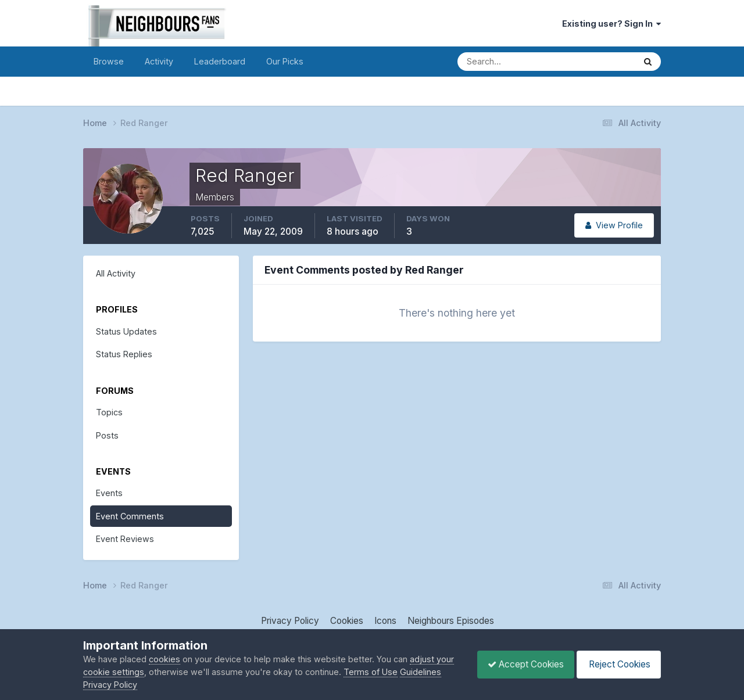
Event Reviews (125, 539)
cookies (164, 659)
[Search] (506, 62)
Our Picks (285, 61)
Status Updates (126, 331)
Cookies (347, 621)
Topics (109, 412)
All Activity (116, 273)
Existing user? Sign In (611, 24)
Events (109, 493)
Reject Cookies (617, 664)
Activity (159, 61)
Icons (385, 621)
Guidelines (104, 685)
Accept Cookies (520, 664)
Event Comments (130, 516)
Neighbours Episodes (451, 621)
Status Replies (124, 354)
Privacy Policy (290, 621)
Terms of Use (390, 672)
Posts (107, 435)
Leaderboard (220, 61)
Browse (109, 61)
